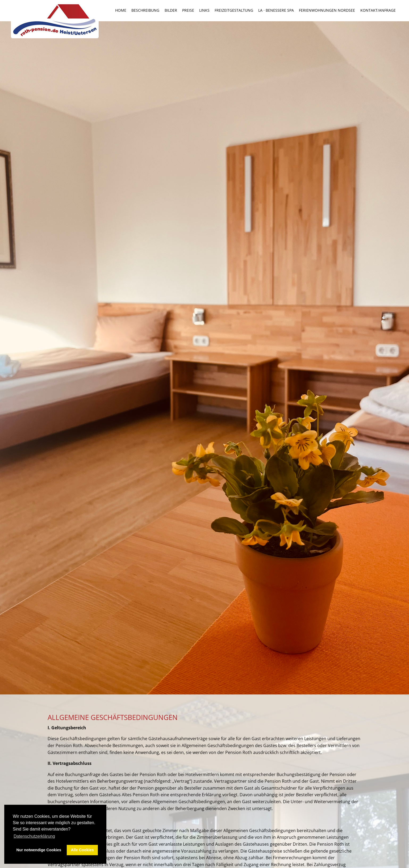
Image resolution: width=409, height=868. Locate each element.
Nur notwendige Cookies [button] (39, 850)
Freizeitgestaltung (234, 10)
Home (121, 10)
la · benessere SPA (276, 10)
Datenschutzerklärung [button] (34, 836)
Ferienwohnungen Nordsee (327, 10)
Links (204, 10)
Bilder (171, 10)
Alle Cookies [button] (82, 850)
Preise (188, 10)
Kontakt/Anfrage (378, 10)
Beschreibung (145, 10)
